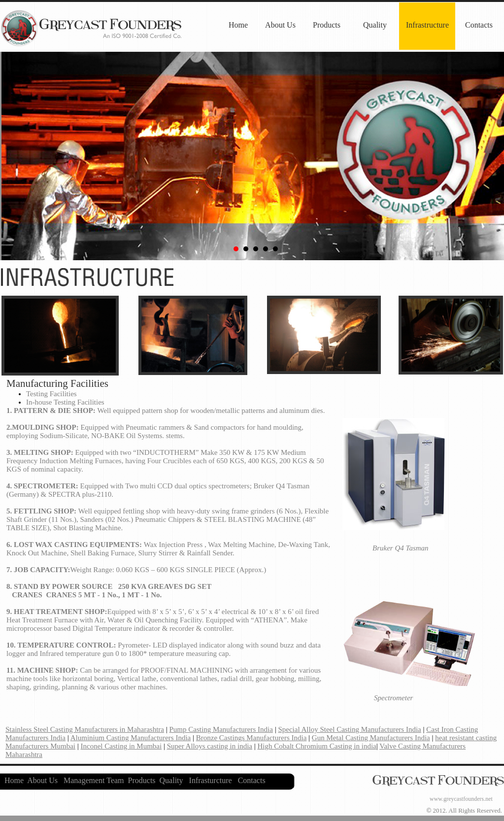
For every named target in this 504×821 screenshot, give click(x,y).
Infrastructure (427, 25)
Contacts (479, 25)
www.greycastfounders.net (461, 799)
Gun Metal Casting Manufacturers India (371, 738)
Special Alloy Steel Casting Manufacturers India (349, 729)
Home (238, 25)
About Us (280, 25)
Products (327, 25)
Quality (375, 25)
